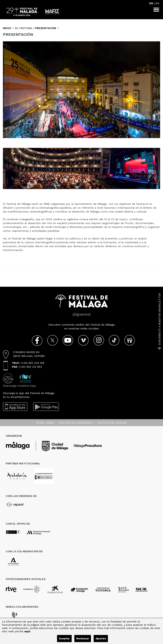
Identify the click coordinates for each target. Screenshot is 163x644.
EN (157, 3)
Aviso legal (45, 423)
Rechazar (83, 638)
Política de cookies (112, 423)
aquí (27, 631)
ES (151, 3)
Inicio (7, 28)
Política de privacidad (76, 423)
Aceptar (64, 638)
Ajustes (101, 638)
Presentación (46, 28)
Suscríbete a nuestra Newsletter (160, 322)
